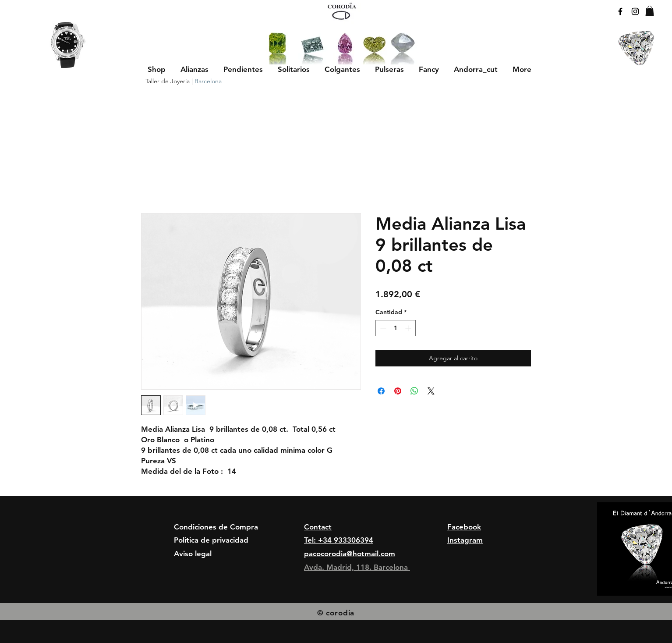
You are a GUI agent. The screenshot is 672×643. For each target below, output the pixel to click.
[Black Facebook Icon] (620, 11)
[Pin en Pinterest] (398, 391)
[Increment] (409, 328)
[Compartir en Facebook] (381, 391)
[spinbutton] (396, 328)
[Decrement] (382, 328)
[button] (195, 69)
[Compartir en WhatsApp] (414, 391)
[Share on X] (431, 391)
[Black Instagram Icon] (635, 11)
